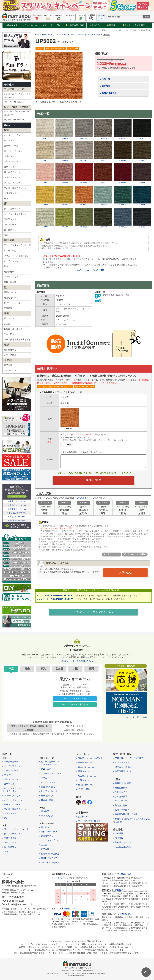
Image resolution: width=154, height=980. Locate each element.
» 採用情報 (118, 838)
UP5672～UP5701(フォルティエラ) (85, 35)
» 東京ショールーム (85, 762)
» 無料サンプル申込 (122, 783)
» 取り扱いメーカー (122, 842)
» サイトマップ (120, 801)
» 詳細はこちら (70, 909)
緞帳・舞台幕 (10, 282)
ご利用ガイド (82, 499)
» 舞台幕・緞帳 (46, 800)
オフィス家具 (10, 355)
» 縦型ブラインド (10, 784)
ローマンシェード (12, 140)
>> (82, 881)
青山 (27, 669)
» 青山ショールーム (85, 767)
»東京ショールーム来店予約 (75, 705)
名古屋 (59, 669)
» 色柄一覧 (105, 79)
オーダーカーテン (12, 135)
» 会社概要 (118, 833)
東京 (11, 669)
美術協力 (112, 25)
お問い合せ (126, 574)
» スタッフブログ (121, 810)
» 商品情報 (105, 86)
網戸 (6, 199)
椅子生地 (9, 85)
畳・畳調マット (11, 230)
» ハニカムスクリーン (12, 800)
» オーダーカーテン (11, 762)
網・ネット (9, 318)
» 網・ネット (45, 827)
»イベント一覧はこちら (136, 717)
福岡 (91, 669)
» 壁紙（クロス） (47, 796)
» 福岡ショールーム (85, 785)
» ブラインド (8, 775)
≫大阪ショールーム (17, 516)
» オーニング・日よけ (49, 840)
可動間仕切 (9, 272)
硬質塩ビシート (11, 298)
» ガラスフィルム (10, 813)
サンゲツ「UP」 (60, 35)
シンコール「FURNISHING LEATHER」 (17, 113)
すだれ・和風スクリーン (15, 188)
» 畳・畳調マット (10, 847)
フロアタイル (10, 219)
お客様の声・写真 (75, 25)
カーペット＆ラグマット (15, 214)
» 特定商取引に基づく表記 (125, 814)
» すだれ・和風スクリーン (14, 809)
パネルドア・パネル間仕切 (16, 256)
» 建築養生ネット (47, 836)
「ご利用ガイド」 (69, 549)
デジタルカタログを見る (135, 556)
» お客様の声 (82, 817)
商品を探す (11, 25)
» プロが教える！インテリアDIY (128, 758)
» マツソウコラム (121, 762)
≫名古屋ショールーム (17, 513)
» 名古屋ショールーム (86, 776)
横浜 (43, 669)
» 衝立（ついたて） (48, 787)
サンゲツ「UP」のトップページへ (93, 614)
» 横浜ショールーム (85, 771)
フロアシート (10, 225)
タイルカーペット (12, 209)
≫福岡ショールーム (17, 520)
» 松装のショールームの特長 (89, 758)
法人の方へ (95, 25)
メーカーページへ (112, 556)
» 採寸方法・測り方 (122, 767)
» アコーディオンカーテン (51, 773)
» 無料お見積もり (108, 93)
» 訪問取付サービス (122, 771)
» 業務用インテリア (48, 858)
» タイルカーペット (11, 834)
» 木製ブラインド (10, 779)
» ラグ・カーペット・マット (15, 829)
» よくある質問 (120, 796)
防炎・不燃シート (12, 334)
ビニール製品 (10, 251)
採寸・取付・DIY (51, 25)
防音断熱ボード (11, 308)
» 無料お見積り (120, 788)
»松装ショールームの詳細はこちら (77, 661)
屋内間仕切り (10, 350)
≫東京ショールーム (17, 501)
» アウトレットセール (49, 863)
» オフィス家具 (46, 816)
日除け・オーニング (13, 329)
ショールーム (30, 25)
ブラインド (9, 156)
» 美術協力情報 (120, 805)
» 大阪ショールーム (85, 780)
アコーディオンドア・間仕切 (17, 245)
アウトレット (10, 370)
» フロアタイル (9, 838)
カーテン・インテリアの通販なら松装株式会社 (77, 970)
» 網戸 (5, 818)
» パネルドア (45, 778)
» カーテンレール (10, 770)
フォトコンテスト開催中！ (136, 25)
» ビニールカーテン (48, 769)
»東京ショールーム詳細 (75, 699)
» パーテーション (47, 782)
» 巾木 (5, 851)
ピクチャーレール (12, 303)
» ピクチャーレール (48, 791)
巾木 (6, 235)
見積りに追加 (93, 481)
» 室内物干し (45, 811)
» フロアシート (9, 842)
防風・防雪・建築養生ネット (17, 340)
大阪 (75, 669)
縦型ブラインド (11, 167)
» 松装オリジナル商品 (49, 854)
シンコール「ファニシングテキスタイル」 (17, 96)
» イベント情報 (83, 789)
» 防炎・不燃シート (48, 831)
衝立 (6, 266)
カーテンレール (11, 146)
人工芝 (7, 324)
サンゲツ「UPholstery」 (15, 102)
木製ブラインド (11, 161)
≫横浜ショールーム (17, 509)
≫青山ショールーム (17, 505)
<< (69, 881)
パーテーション (11, 261)
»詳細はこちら (120, 890)
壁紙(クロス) (10, 292)
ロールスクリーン (12, 172)
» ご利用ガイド (120, 792)
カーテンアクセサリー (14, 151)
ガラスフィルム (11, 193)
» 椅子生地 (44, 849)
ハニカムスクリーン (13, 183)
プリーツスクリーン (13, 177)
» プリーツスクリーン (12, 796)
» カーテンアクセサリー (13, 766)
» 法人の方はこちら (122, 847)
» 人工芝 (43, 845)
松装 (37, 35)
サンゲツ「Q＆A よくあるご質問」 (90, 270)
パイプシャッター (12, 277)
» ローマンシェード (11, 805)
